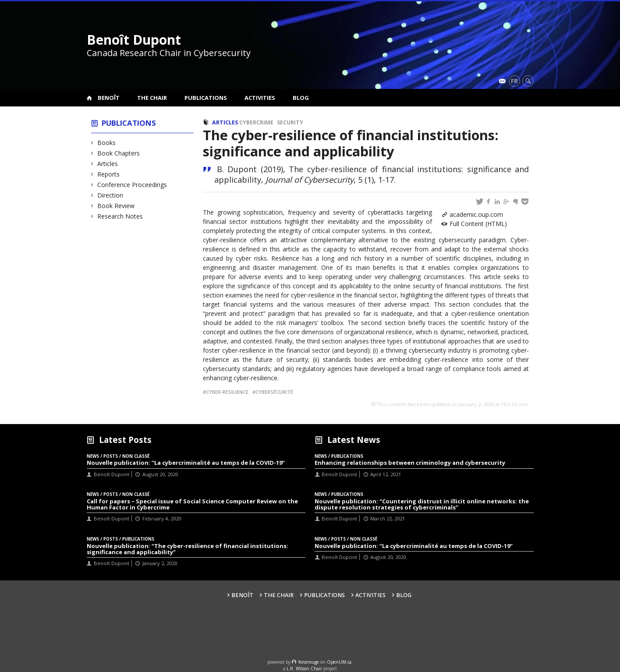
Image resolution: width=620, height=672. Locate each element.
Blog (301, 98)
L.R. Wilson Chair (304, 668)
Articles (108, 164)
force (309, 662)
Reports (109, 174)
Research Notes (120, 216)
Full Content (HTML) (478, 224)
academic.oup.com (476, 214)
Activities (260, 98)
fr (514, 81)
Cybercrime (256, 122)
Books (107, 143)
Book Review (116, 206)
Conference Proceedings (132, 185)
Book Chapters (119, 153)
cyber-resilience (227, 392)
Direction (110, 195)
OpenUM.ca (339, 662)
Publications (206, 98)
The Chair (152, 98)
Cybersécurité (274, 392)
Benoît (109, 98)
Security (290, 122)
